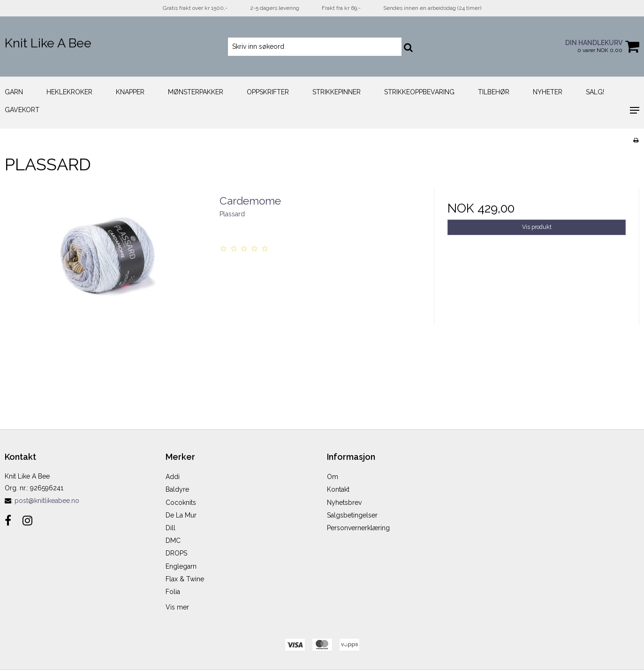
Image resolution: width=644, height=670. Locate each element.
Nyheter (548, 92)
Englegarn (181, 566)
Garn (14, 92)
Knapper (130, 92)
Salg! (595, 92)
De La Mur (181, 515)
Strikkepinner (337, 92)
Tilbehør (494, 92)
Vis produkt (537, 227)
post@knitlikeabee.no (47, 501)
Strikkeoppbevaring (419, 92)
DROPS (176, 553)
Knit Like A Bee (48, 43)
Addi (173, 477)
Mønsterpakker (196, 92)
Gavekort (22, 110)
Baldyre (177, 489)
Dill (170, 528)
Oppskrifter (268, 92)
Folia (173, 592)
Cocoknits (181, 502)
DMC (173, 541)
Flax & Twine (185, 579)
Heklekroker (69, 92)
